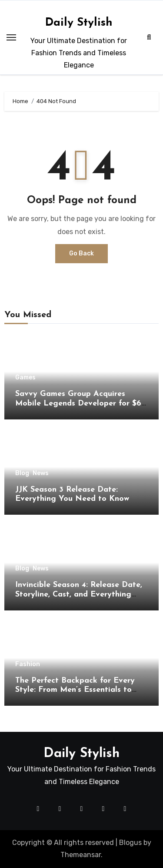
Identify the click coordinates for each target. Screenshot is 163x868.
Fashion (28, 664)
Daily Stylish (79, 23)
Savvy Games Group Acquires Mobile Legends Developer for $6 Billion (78, 403)
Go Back (81, 253)
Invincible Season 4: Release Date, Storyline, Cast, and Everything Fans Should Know (79, 594)
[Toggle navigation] (11, 37)
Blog (22, 473)
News (41, 473)
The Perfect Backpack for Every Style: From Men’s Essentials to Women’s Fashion (75, 690)
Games (25, 378)
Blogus (130, 843)
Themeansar (81, 855)
